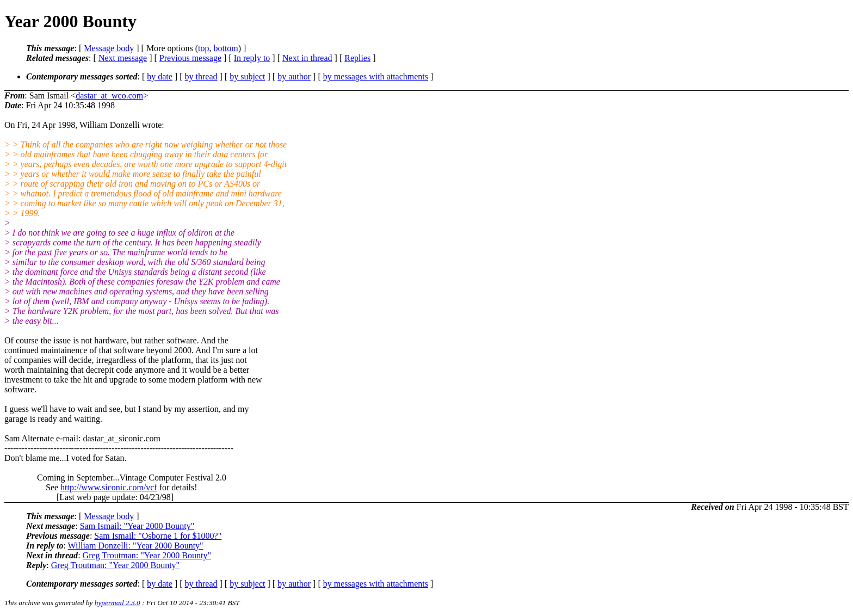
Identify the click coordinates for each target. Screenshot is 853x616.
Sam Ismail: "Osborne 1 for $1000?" (158, 536)
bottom (225, 48)
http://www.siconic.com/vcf (109, 487)
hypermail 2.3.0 (118, 603)
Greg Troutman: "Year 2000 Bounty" (147, 555)
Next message (123, 58)
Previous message (190, 58)
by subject (247, 76)
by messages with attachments (376, 76)
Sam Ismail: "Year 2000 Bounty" (137, 526)
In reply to (252, 58)
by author (294, 76)
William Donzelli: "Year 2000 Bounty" (136, 546)
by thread (201, 76)
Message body (109, 48)
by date (160, 76)
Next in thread (307, 58)
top (203, 48)
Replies (357, 58)
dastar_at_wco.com (109, 96)
